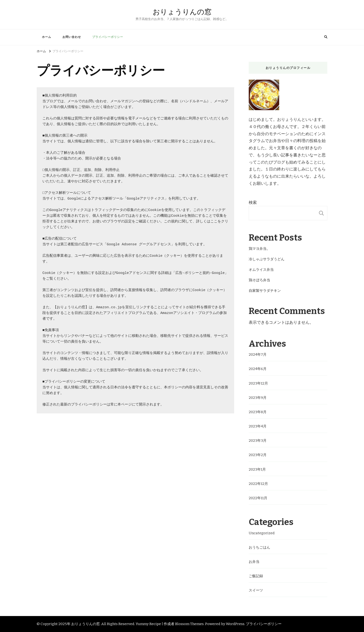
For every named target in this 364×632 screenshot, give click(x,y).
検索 (253, 203)
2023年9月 (258, 398)
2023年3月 (258, 441)
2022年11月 (258, 498)
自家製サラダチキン (265, 291)
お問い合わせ (72, 37)
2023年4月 (258, 426)
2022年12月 (258, 484)
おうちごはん (259, 547)
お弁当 (254, 562)
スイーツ (256, 590)
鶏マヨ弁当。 (259, 249)
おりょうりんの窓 (182, 12)
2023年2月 (258, 455)
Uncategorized (262, 533)
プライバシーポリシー (108, 37)
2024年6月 (258, 369)
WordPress (235, 624)
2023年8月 (258, 412)
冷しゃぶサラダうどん (267, 259)
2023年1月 (257, 469)
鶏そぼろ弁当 (259, 280)
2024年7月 (258, 355)
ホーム (47, 37)
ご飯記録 (256, 576)
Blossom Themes (189, 624)
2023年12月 (258, 383)
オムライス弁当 (261, 270)
